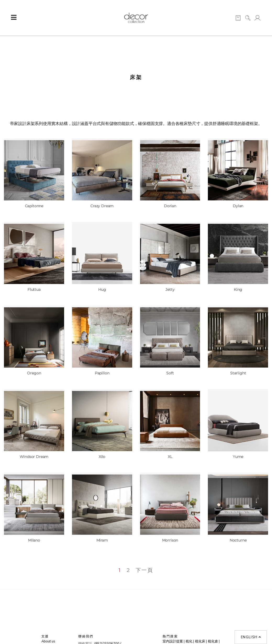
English (251, 637)
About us (48, 641)
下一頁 (145, 570)
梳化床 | (201, 641)
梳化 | (190, 641)
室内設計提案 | (174, 641)
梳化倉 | (214, 641)
